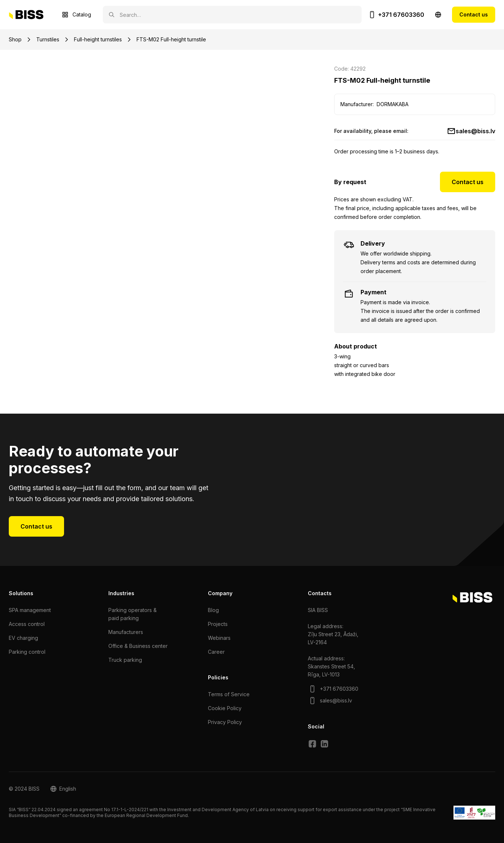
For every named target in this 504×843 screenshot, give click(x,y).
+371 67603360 (401, 15)
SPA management (30, 610)
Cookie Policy (225, 708)
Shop (15, 39)
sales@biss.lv (475, 131)
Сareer (216, 652)
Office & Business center (138, 646)
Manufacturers (126, 632)
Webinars (219, 638)
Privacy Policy (225, 722)
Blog (213, 610)
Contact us (474, 14)
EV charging (23, 638)
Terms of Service (229, 694)
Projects (218, 624)
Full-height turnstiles (98, 39)
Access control (27, 624)
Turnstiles (48, 39)
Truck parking (125, 660)
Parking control (27, 652)
